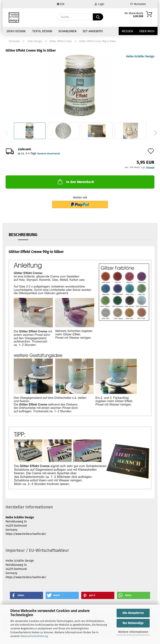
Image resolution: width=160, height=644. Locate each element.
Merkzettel (138, 4)
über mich (147, 31)
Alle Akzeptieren (133, 613)
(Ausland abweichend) (49, 154)
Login (99, 4)
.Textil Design (42, 31)
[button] (154, 133)
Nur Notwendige (133, 623)
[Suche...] (98, 17)
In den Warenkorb (75, 182)
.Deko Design (16, 31)
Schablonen (67, 31)
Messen (127, 31)
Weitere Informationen (133, 632)
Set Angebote (93, 31)
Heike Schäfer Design (140, 56)
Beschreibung (23, 235)
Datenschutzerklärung (34, 636)
